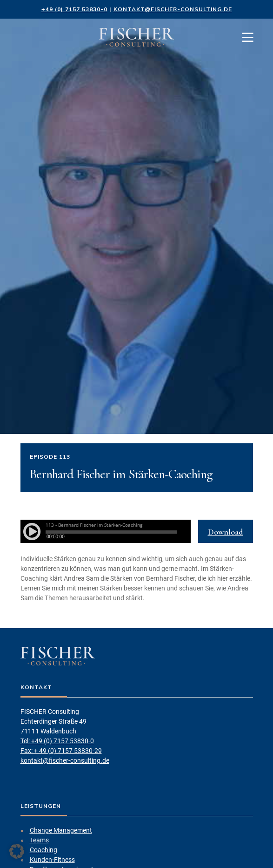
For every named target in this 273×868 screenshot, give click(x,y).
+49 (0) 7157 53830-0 (74, 9)
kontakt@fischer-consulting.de (173, 9)
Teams (39, 840)
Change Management (61, 830)
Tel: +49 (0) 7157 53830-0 (57, 741)
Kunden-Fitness (52, 860)
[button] (17, 851)
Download (226, 532)
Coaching (43, 850)
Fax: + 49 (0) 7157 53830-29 (61, 751)
